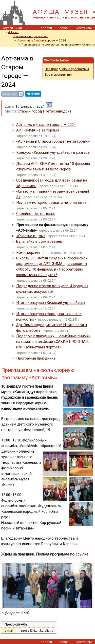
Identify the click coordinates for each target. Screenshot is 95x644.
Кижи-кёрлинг (29, 253)
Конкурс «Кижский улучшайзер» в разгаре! (53, 152)
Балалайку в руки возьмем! (40, 241)
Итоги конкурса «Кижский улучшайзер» (51, 303)
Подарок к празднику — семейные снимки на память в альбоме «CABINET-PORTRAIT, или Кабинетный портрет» (53, 342)
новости (45, 28)
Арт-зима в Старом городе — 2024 (42, 40)
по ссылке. (80, 554)
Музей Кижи (13, 28)
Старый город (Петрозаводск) (44, 111)
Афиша (13, 32)
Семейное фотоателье (36, 214)
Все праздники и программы (67, 69)
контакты (84, 28)
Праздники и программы (30, 36)
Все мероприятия (58, 74)
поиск (64, 28)
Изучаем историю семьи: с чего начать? (51, 203)
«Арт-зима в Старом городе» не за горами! (53, 141)
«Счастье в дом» (31, 236)
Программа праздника (36, 358)
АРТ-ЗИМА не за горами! (38, 130)
